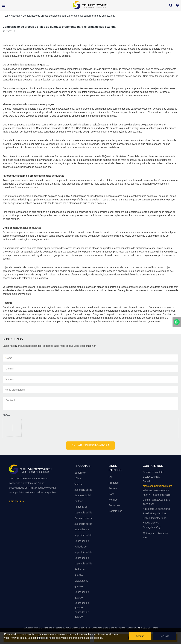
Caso (111, 494)
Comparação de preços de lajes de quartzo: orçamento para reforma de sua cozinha (69, 16)
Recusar (164, 636)
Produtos (113, 483)
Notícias (15, 16)
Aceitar (140, 636)
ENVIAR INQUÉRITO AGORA (90, 445)
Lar (6, 16)
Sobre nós (114, 505)
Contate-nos (115, 511)
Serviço (113, 488)
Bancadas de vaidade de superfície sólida (83, 547)
